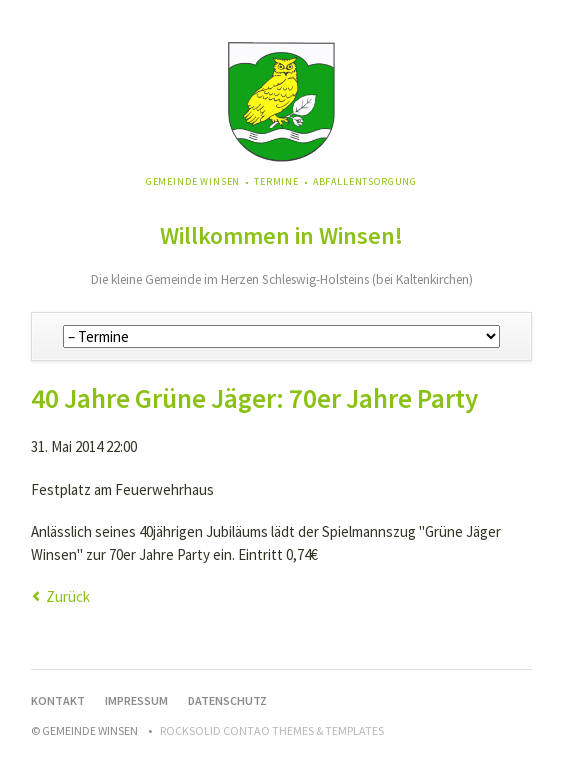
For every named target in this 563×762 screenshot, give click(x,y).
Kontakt (58, 700)
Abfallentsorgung (365, 181)
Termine (276, 181)
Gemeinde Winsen (193, 181)
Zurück (68, 596)
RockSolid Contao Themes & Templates (272, 730)
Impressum (136, 700)
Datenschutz (227, 700)
